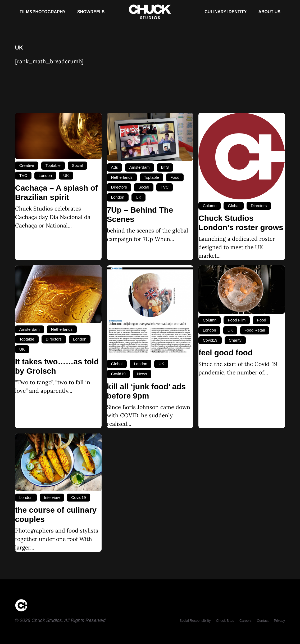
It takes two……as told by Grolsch (57, 366)
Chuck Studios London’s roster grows (241, 223)
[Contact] (263, 621)
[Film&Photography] (43, 12)
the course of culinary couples (56, 515)
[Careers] (246, 621)
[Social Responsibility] (195, 621)
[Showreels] (91, 12)
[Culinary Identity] (226, 12)
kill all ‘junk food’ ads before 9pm (146, 391)
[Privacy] (279, 621)
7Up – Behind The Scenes (140, 214)
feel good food (225, 353)
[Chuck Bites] (225, 621)
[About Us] (269, 12)
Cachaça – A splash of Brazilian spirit (56, 193)
